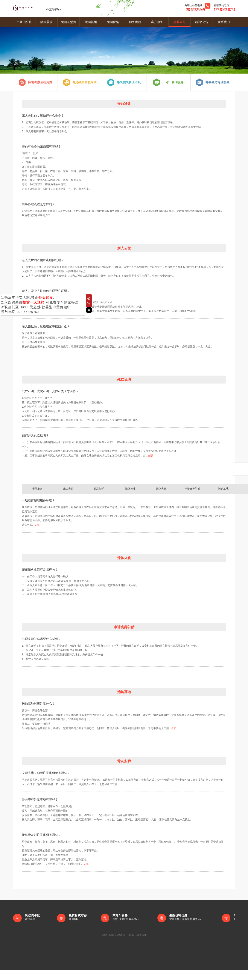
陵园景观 (46, 22)
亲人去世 (68, 489)
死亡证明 (99, 489)
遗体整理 (130, 489)
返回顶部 (241, 469)
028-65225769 (28, 312)
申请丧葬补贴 (192, 489)
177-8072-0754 (224, 10)
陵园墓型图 (68, 22)
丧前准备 (37, 489)
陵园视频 (91, 22)
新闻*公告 (202, 22)
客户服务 (157, 22)
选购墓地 (223, 489)
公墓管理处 (37, 9)
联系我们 (224, 22)
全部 (150, 461)
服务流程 (135, 22)
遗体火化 (161, 489)
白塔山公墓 (24, 22)
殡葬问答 (180, 22)
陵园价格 (113, 22)
